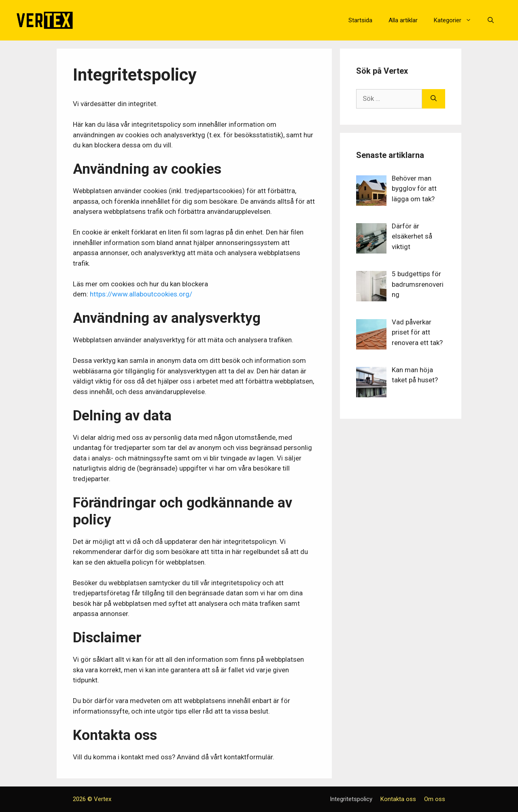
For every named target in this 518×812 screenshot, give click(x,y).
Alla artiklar (403, 20)
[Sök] (434, 99)
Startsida (360, 20)
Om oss (435, 799)
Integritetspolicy (351, 799)
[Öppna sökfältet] (491, 20)
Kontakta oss (398, 799)
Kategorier (457, 20)
